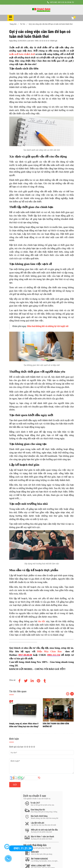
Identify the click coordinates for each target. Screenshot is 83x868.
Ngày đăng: (13, 41)
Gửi (15, 785)
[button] (72, 19)
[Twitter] (26, 680)
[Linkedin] (32, 680)
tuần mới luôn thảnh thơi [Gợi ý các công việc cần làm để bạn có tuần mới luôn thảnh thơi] (22, 54)
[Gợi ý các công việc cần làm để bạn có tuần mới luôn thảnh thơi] (41, 10)
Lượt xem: (31, 41)
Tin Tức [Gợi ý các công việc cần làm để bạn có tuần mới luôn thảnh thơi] (24, 24)
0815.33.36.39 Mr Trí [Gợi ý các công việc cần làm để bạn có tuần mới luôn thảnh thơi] (66, 2)
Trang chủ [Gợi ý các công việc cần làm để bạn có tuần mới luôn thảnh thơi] (14, 24)
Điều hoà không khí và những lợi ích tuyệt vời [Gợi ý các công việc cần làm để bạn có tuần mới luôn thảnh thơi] (48, 326)
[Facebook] (19, 680)
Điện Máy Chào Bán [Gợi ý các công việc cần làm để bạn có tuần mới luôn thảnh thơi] (49, 651)
